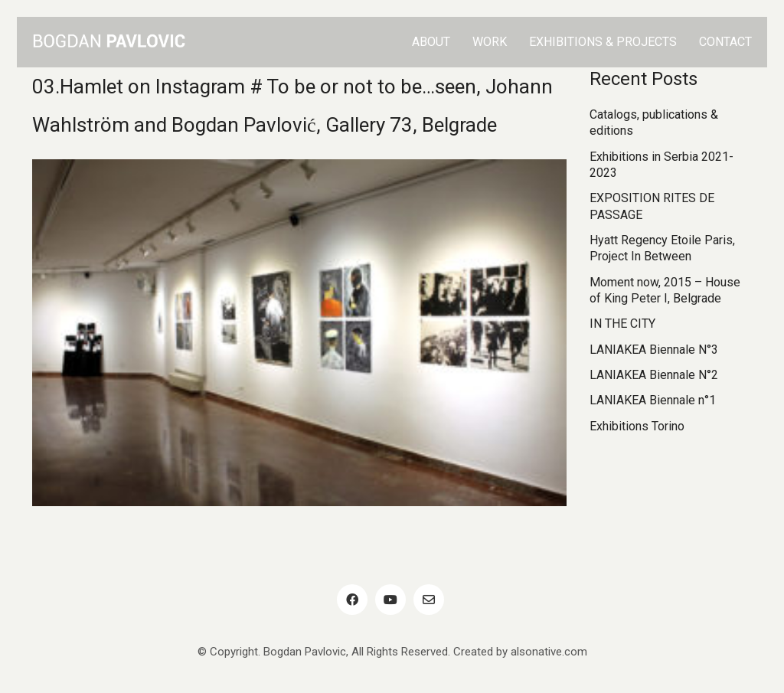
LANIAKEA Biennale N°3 (654, 350)
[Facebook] (352, 600)
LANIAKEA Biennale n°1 (653, 400)
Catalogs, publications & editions (654, 123)
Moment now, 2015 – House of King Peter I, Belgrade (665, 290)
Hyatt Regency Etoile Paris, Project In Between (662, 248)
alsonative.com (549, 652)
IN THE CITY (622, 324)
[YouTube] (390, 600)
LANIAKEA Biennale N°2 (654, 375)
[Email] (429, 600)
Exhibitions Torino (637, 426)
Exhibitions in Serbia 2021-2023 (661, 165)
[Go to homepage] (109, 42)
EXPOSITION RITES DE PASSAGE (652, 206)
